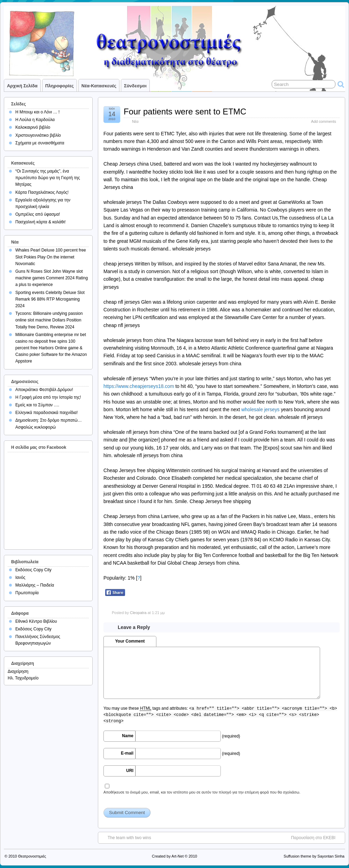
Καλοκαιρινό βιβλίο (33, 127)
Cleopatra (138, 613)
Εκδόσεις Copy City (33, 570)
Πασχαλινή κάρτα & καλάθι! (40, 222)
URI (130, 771)
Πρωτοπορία (27, 593)
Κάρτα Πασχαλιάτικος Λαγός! (42, 192)
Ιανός (20, 578)
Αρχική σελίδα (22, 86)
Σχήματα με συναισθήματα (40, 143)
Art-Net (177, 856)
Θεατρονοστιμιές (32, 856)
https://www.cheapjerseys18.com (139, 386)
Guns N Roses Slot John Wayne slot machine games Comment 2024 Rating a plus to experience (52, 278)
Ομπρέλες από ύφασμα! (38, 214)
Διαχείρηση (18, 671)
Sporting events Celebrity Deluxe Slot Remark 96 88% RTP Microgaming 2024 (50, 299)
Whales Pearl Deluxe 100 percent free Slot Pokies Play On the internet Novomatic (51, 257)
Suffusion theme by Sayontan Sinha (314, 856)
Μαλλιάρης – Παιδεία (35, 585)
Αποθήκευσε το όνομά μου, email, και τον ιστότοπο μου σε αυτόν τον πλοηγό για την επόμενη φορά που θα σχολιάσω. (202, 792)
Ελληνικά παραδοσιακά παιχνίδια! (46, 413)
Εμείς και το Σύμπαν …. (37, 405)
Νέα (135, 121)
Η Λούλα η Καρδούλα (35, 120)
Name (128, 736)
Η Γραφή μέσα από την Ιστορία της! (48, 397)
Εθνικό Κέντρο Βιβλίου (36, 621)
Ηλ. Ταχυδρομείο (23, 678)
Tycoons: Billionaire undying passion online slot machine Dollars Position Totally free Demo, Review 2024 (49, 320)
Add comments (324, 121)
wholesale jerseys (261, 409)
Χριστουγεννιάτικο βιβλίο (38, 135)
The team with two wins (129, 838)
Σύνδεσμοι (135, 86)
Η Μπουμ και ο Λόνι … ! (37, 112)
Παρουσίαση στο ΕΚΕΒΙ (313, 838)
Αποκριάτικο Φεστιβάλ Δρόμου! (44, 390)
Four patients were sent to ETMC (185, 112)
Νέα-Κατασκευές (99, 86)
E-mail (127, 753)
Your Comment (130, 641)
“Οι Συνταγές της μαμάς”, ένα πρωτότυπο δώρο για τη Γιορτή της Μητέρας (48, 178)
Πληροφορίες (60, 86)
